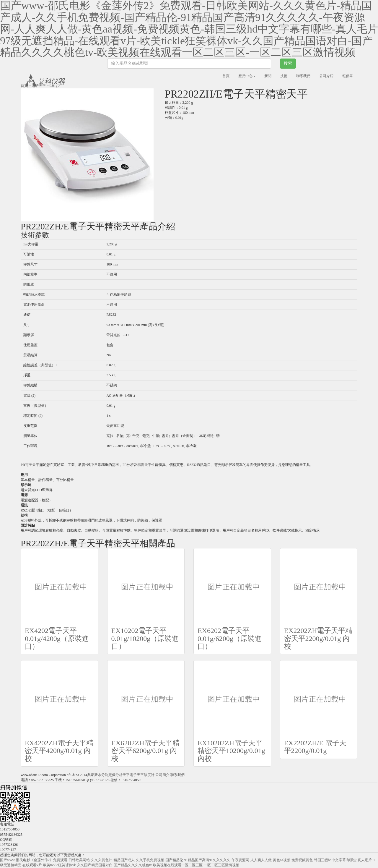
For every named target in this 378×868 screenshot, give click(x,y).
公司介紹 (326, 76)
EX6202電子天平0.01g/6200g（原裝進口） (230, 638)
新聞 (268, 76)
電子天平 (39, 86)
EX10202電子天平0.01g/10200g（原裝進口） (145, 638)
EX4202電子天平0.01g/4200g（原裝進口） (57, 638)
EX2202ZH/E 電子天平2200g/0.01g (315, 747)
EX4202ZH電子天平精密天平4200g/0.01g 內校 (59, 751)
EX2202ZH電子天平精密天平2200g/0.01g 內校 (318, 638)
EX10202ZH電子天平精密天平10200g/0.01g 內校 (231, 751)
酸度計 (149, 775)
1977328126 (101, 780)
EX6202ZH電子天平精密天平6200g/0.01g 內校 (146, 751)
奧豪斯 (92, 775)
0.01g (54, 86)
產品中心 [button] (247, 76)
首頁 (226, 76)
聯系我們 (303, 76)
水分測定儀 (107, 775)
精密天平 (144, 465)
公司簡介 (162, 775)
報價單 (348, 76)
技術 (284, 76)
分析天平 (123, 775)
